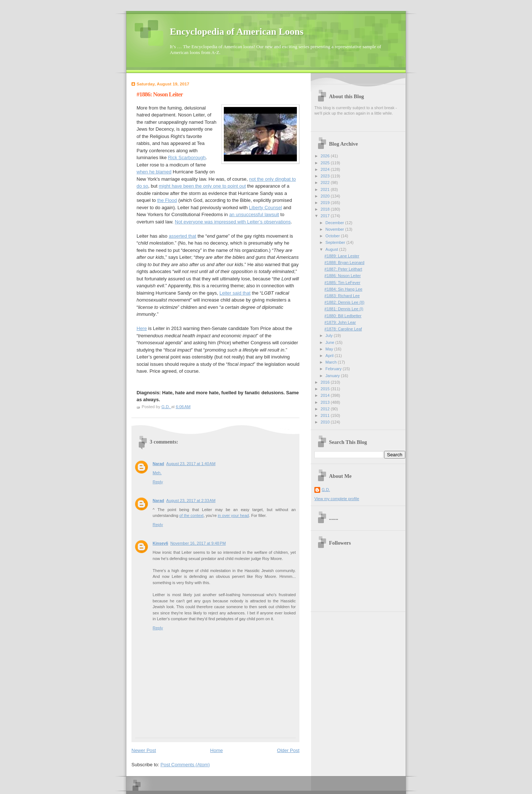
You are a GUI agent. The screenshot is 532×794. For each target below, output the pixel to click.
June (330, 342)
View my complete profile (337, 499)
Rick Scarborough (187, 158)
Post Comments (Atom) (185, 765)
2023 (326, 176)
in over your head (233, 515)
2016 (326, 382)
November (335, 229)
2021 (326, 189)
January (333, 376)
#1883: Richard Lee (342, 296)
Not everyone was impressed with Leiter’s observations (233, 222)
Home (217, 750)
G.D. (326, 490)
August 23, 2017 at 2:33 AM (191, 500)
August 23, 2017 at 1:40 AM (191, 464)
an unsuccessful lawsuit (254, 214)
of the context (191, 515)
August (332, 249)
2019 (326, 203)
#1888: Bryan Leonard (345, 262)
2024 (326, 169)
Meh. (157, 473)
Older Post (288, 750)
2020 (326, 196)
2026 (326, 156)
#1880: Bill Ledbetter (343, 316)
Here (142, 328)
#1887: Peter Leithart (343, 269)
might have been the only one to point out (202, 186)
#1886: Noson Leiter (343, 276)
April (330, 356)
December (335, 223)
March (332, 362)
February (334, 369)
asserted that (182, 236)
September (336, 242)
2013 (326, 402)
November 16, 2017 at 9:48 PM (198, 543)
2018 (326, 209)
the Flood (167, 200)
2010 (326, 422)
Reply (158, 482)
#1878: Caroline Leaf (343, 329)
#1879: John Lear (340, 322)
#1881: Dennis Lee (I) (344, 309)
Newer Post (144, 750)
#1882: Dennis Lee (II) (345, 302)
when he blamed (154, 172)
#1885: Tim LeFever (342, 283)
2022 (326, 183)
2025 (326, 163)
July (330, 335)
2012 (326, 409)
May (330, 349)
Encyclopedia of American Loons (237, 32)
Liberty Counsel (265, 208)
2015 (326, 389)
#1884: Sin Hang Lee (344, 289)
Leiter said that (235, 293)
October (333, 236)
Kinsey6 (160, 543)
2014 (326, 395)
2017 (326, 216)
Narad (158, 464)
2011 (326, 415)
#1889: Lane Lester (342, 256)
